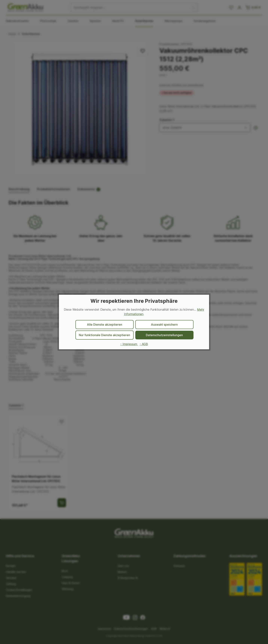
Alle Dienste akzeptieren (105, 325)
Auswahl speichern (164, 325)
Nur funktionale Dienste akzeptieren (104, 335)
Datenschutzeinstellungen (164, 335)
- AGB (144, 344)
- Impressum (129, 344)
